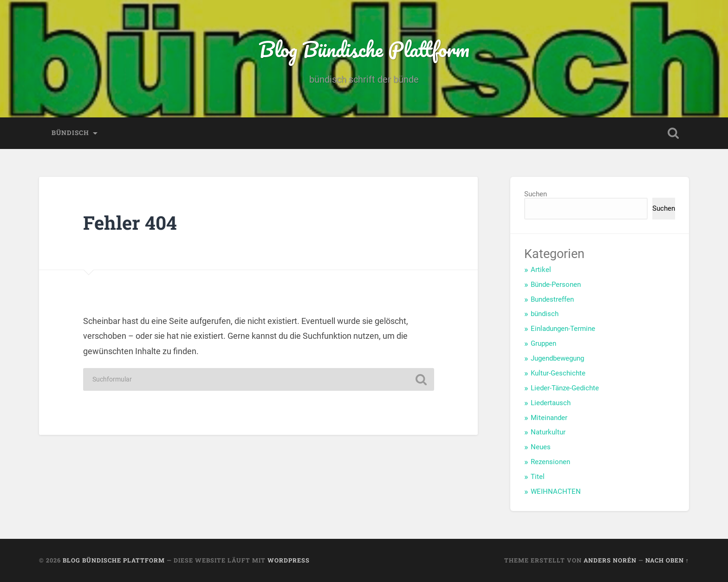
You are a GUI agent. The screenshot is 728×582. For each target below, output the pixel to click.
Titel (538, 477)
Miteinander (549, 418)
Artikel (541, 270)
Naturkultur (548, 432)
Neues (541, 447)
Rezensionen (550, 462)
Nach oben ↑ (667, 560)
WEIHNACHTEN (556, 491)
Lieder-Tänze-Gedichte (565, 388)
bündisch (70, 133)
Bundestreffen (552, 299)
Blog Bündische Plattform (364, 49)
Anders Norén (610, 560)
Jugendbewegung (557, 358)
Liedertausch (551, 403)
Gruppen (543, 343)
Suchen (536, 194)
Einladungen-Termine (563, 329)
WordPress (289, 560)
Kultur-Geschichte (558, 373)
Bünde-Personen (556, 285)
